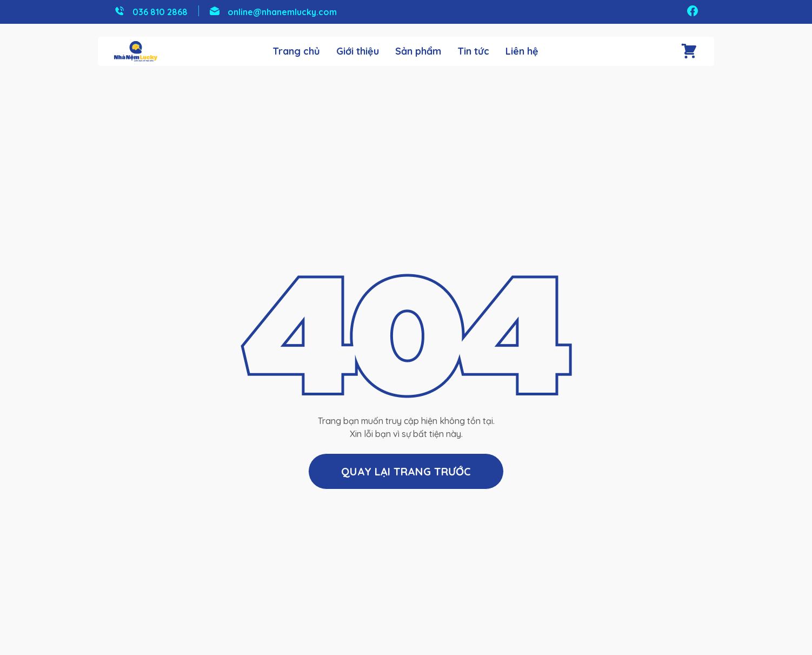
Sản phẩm (418, 51)
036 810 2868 (160, 12)
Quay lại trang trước (406, 471)
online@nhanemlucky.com (282, 12)
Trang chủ (296, 51)
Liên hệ (522, 51)
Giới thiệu (358, 51)
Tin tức (473, 51)
